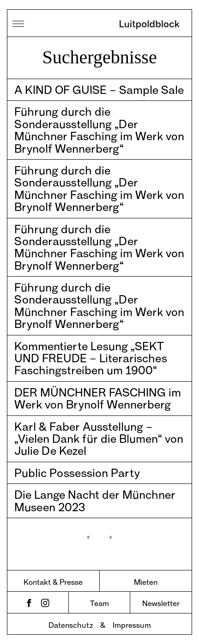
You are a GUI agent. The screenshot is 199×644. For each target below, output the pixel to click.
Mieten (146, 582)
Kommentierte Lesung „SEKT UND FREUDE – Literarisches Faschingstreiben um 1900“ (91, 358)
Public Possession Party (77, 473)
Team (99, 603)
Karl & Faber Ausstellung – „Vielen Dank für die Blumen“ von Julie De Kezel (99, 439)
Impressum (132, 625)
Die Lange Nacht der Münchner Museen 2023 (95, 500)
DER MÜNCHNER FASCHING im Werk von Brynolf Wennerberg (98, 398)
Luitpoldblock (150, 25)
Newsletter (161, 603)
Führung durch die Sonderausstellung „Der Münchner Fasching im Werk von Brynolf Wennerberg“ (99, 130)
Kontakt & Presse (53, 582)
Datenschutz (71, 625)
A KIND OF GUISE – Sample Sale (99, 90)
